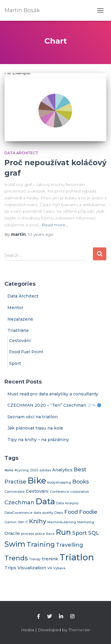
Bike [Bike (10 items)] (37, 481)
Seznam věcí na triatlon (33, 417)
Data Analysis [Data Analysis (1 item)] (67, 503)
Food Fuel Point (26, 352)
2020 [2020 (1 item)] (34, 470)
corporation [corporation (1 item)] (80, 492)
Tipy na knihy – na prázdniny (38, 440)
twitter (49, 617)
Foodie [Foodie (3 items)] (88, 512)
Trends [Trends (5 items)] (16, 558)
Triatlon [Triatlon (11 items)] (77, 557)
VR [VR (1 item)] (50, 568)
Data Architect (21, 153)
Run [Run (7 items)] (63, 532)
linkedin (61, 617)
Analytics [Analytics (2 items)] (62, 470)
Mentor (15, 308)
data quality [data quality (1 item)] (43, 513)
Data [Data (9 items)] (45, 501)
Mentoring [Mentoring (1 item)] (86, 522)
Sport (15, 363)
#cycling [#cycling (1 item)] (22, 470)
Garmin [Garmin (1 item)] (11, 522)
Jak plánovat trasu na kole (35, 428)
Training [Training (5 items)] (41, 544)
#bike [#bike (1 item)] (9, 470)
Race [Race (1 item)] (50, 534)
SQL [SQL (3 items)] (94, 533)
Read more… (55, 225)
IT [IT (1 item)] (26, 522)
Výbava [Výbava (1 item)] (59, 568)
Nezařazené (20, 319)
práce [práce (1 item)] (40, 534)
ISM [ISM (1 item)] (21, 522)
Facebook (38, 617)
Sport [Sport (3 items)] (80, 533)
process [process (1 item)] (28, 534)
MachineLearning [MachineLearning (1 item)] (62, 522)
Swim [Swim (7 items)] (15, 544)
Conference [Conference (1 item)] (59, 492)
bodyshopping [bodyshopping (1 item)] (59, 482)
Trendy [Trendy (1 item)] (35, 559)
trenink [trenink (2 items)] (50, 559)
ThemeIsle (79, 630)
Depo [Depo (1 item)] (59, 513)
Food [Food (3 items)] (71, 512)
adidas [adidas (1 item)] (45, 470)
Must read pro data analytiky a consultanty (53, 394)
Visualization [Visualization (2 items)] (32, 568)
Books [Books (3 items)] (81, 482)
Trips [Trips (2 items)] (10, 568)
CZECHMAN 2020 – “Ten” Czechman (54, 405)
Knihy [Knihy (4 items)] (38, 521)
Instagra (72, 617)
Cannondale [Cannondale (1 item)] (15, 492)
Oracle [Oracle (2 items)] (12, 533)
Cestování (20, 341)
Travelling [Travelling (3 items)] (70, 545)
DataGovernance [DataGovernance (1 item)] (18, 513)
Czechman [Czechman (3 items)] (19, 502)
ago (41, 234)
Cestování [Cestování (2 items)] (37, 491)
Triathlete (18, 330)
